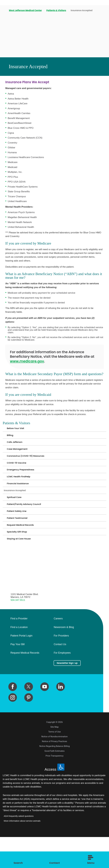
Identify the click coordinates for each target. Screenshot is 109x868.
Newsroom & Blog (64, 657)
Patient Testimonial (20, 541)
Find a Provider (19, 648)
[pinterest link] (29, 728)
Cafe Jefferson (17, 446)
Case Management (20, 455)
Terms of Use (54, 763)
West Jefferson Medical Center (26, 11)
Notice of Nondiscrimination (55, 768)
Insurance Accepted (18, 507)
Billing (11, 438)
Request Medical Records (24, 550)
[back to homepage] (4, 11)
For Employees (62, 683)
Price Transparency (54, 787)
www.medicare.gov (27, 361)
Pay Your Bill (17, 674)
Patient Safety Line (19, 533)
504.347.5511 (18, 630)
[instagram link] (13, 728)
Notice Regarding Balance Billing (54, 777)
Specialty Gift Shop (19, 559)
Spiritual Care (16, 516)
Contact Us (60, 674)
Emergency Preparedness (24, 481)
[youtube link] (45, 718)
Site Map (54, 758)
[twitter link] (29, 718)
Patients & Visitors (57, 11)
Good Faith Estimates (54, 782)
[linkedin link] (60, 718)
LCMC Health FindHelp (22, 490)
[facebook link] (13, 718)
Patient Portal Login (21, 666)
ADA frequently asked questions (19, 847)
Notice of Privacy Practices (55, 772)
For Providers (61, 666)
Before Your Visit (18, 429)
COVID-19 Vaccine (19, 472)
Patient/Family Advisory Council (28, 524)
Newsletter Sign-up (71, 693)
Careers (58, 648)
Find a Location (19, 657)
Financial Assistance (21, 498)
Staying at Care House (22, 567)
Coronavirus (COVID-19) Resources (30, 464)
